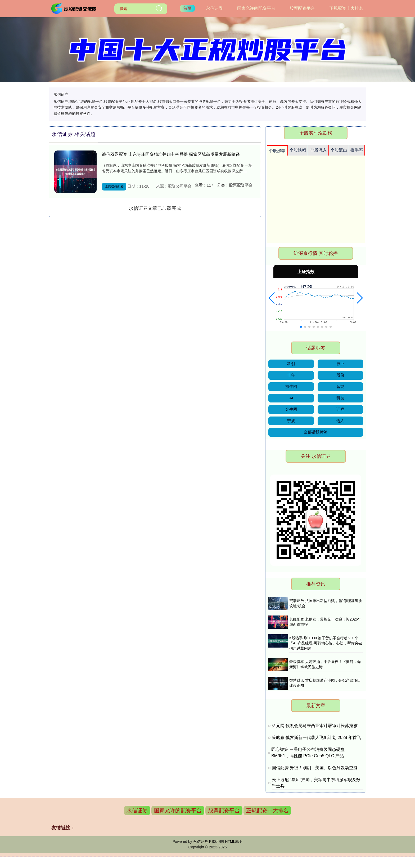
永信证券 (214, 8)
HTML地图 (234, 842)
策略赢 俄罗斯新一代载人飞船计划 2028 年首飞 (316, 738)
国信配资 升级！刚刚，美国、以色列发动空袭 (315, 768)
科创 (291, 364)
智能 (340, 386)
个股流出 (339, 150)
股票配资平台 (302, 8)
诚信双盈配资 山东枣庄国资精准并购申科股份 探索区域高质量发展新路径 (171, 154)
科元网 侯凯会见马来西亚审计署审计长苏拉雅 (315, 726)
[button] (272, 298)
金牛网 (291, 409)
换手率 (357, 150)
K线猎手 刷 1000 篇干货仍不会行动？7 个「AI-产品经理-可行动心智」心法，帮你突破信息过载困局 (326, 643)
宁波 (291, 421)
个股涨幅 (277, 151)
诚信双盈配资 (114, 187)
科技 (340, 398)
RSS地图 (216, 842)
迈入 (340, 421)
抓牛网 (291, 386)
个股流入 (318, 150)
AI (291, 398)
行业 (340, 364)
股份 (340, 375)
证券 (340, 409)
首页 (187, 8)
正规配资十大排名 (346, 8)
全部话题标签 (316, 432)
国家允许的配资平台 (256, 8)
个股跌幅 (298, 150)
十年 (291, 375)
